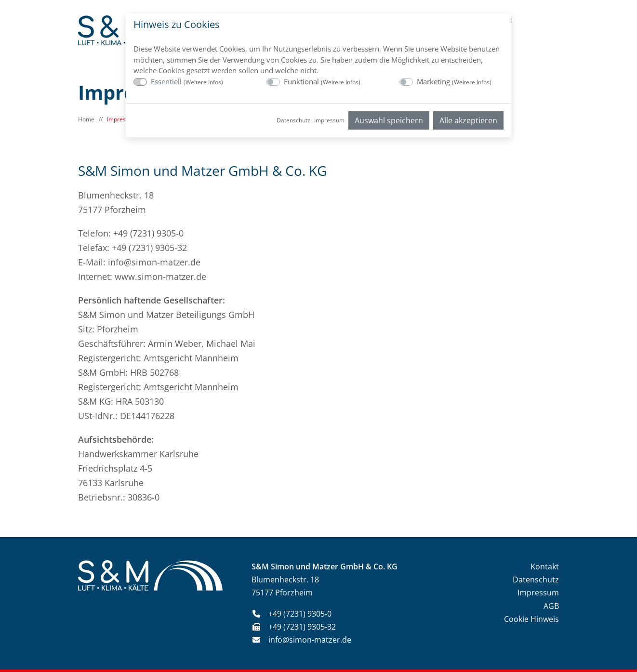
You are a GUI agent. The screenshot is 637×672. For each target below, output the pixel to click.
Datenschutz (293, 120)
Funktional (322, 81)
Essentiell (187, 81)
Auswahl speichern (389, 120)
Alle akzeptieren (468, 120)
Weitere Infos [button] (203, 82)
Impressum (329, 120)
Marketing (454, 81)
